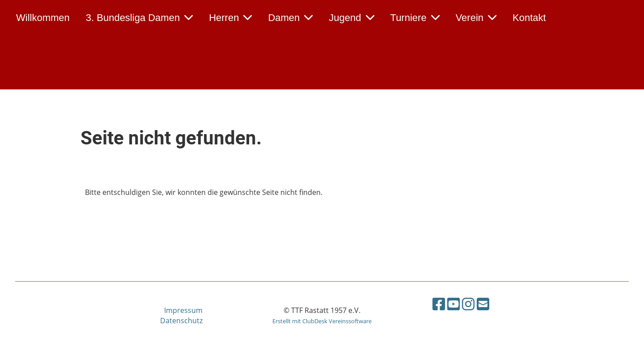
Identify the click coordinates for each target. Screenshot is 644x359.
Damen (290, 18)
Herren (230, 18)
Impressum (183, 310)
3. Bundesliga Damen (139, 18)
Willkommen (43, 18)
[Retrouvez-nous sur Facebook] (439, 304)
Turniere (415, 18)
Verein (476, 18)
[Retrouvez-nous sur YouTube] (453, 304)
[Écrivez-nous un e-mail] (483, 304)
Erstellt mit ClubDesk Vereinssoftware (322, 321)
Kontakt (529, 18)
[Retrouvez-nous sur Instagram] (468, 304)
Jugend (351, 18)
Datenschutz (181, 321)
